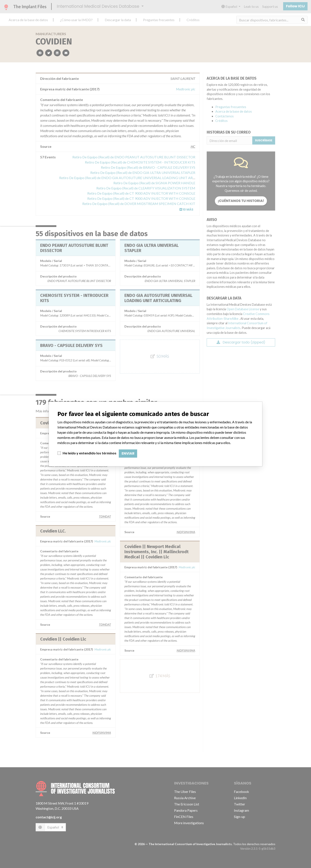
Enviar (128, 453)
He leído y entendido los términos (90, 453)
